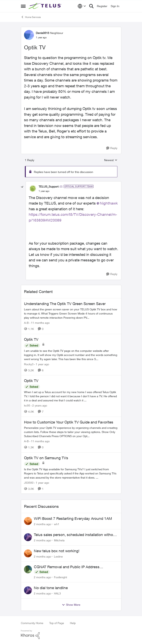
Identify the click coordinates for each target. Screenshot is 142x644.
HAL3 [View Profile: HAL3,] (57, 593)
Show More (71, 605)
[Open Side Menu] (23, 6)
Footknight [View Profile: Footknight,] (60, 577)
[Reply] (112, 148)
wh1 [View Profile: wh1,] (57, 524)
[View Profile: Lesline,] (28, 553)
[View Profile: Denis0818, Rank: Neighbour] (29, 35)
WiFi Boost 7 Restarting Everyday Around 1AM (73, 518)
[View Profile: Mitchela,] (28, 537)
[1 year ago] (42, 364)
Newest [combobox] (111, 160)
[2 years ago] (39, 405)
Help (73, 623)
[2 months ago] (42, 524)
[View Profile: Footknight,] (28, 569)
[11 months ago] (40, 323)
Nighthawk (109, 203)
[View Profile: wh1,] (28, 521)
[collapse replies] (22, 187)
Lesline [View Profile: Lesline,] (58, 556)
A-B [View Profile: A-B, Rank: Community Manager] (26, 323)
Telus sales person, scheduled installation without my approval (75, 535)
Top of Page (57, 623)
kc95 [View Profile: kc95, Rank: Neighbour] (27, 405)
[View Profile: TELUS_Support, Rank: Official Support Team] (33, 189)
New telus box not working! (57, 551)
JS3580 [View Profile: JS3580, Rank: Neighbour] (29, 482)
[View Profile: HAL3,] (28, 590)
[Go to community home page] (45, 6)
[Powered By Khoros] (71, 635)
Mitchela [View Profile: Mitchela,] (59, 540)
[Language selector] (82, 6)
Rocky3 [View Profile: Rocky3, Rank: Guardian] (29, 364)
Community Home (32, 623)
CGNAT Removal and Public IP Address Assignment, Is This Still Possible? (67, 567)
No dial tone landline (51, 588)
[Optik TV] (44, 191)
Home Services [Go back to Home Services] (31, 17)
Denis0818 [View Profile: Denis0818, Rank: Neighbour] (43, 33)
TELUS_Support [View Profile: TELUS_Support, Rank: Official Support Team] (49, 186)
